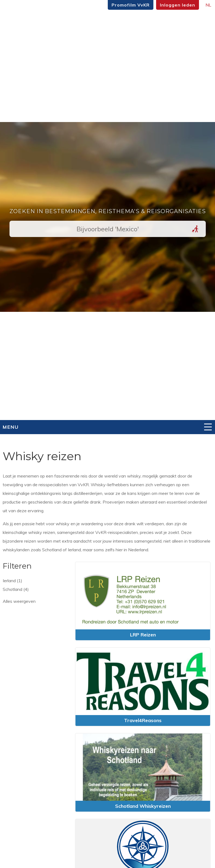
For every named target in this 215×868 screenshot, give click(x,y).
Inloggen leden (178, 5)
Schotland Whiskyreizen (143, 806)
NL (208, 5)
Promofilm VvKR (131, 5)
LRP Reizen (143, 635)
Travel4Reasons (143, 720)
